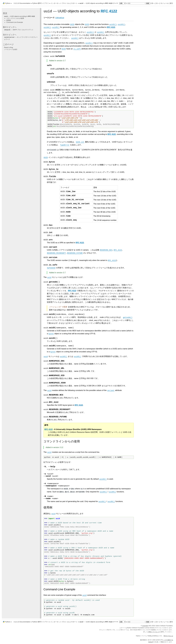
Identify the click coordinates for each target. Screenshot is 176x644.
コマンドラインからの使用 (15, 18)
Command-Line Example (15, 22)
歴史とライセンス (154, 632)
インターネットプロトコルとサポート (64, 3)
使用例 (9, 20)
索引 (171, 3)
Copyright (145, 626)
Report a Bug (9, 47)
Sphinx (150, 642)
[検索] (136, 3)
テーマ (120, 3)
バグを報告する (168, 640)
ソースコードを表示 (11, 49)
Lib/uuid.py (60, 18)
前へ (153, 3)
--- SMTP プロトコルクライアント (19, 30)
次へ (158, 3)
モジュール (164, 3)
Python (8, 3)
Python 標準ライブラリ (41, 3)
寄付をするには (168, 636)
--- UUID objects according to (96, 3)
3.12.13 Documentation (22, 3)
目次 (5, 13)
